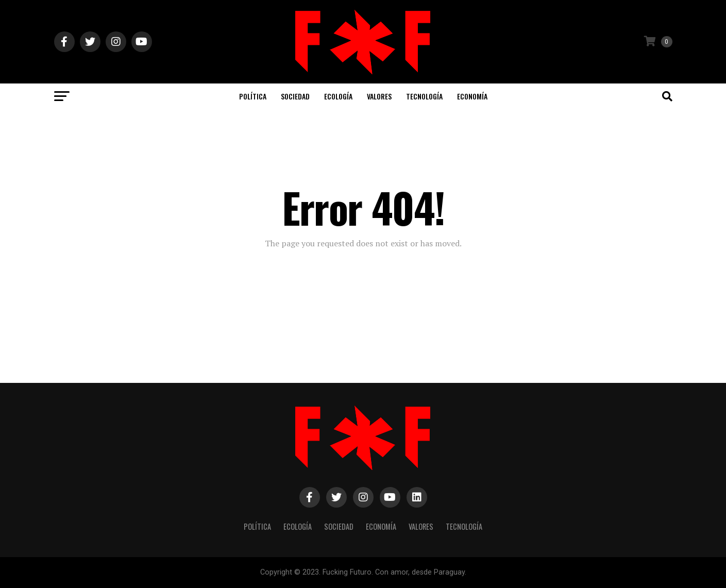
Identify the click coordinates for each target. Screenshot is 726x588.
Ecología (338, 96)
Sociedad (295, 96)
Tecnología (424, 96)
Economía (472, 96)
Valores (379, 96)
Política (253, 96)
